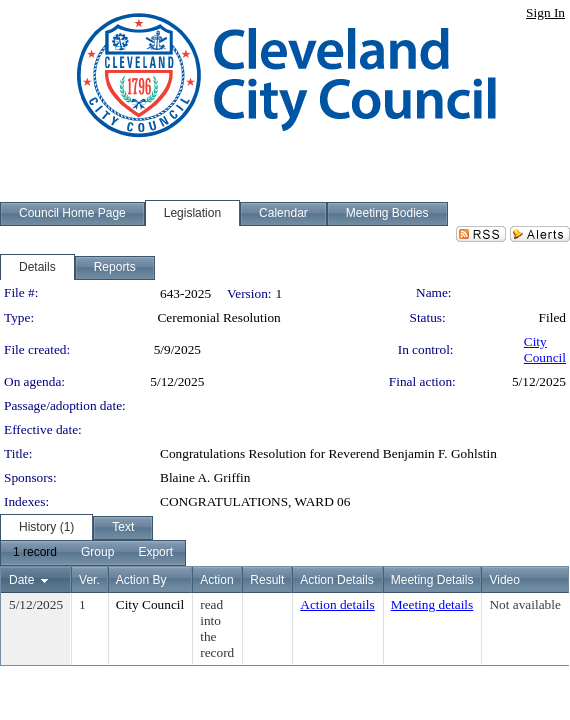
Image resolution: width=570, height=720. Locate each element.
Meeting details (432, 604)
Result (267, 580)
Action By (141, 580)
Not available (524, 604)
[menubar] (93, 553)
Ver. (89, 580)
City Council (545, 349)
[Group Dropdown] (97, 553)
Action (216, 580)
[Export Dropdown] (155, 553)
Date (21, 580)
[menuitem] (35, 553)
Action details (337, 604)
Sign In (545, 12)
